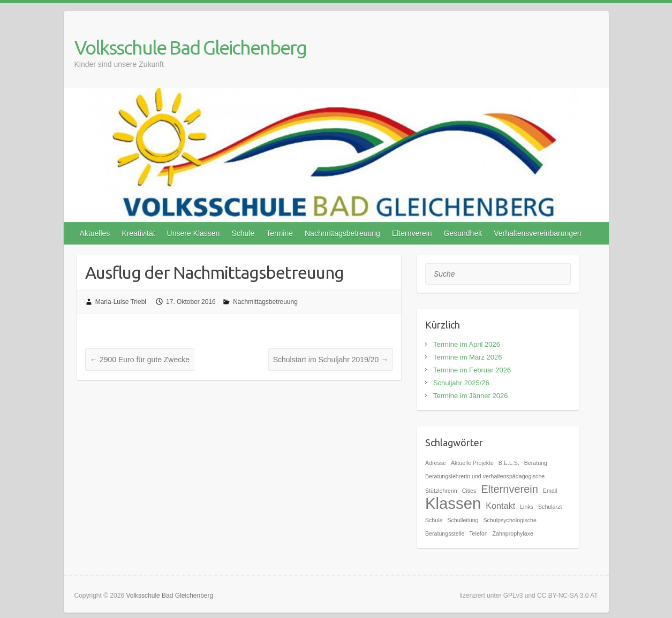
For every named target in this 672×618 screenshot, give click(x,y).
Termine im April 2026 (467, 344)
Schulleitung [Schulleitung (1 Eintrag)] (463, 520)
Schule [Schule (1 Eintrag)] (434, 520)
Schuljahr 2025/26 (461, 383)
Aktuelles (95, 233)
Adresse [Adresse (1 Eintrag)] (436, 463)
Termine (280, 233)
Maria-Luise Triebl (121, 302)
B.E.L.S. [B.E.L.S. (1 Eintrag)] (509, 463)
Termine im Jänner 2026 (470, 396)
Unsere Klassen (194, 233)
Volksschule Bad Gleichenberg (190, 47)
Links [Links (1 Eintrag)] (527, 507)
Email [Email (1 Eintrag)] (550, 491)
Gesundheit (463, 233)
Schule (243, 233)
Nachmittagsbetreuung (342, 233)
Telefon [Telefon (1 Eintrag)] (478, 533)
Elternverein (412, 233)
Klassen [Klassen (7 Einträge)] (453, 503)
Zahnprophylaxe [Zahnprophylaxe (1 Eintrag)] (513, 533)
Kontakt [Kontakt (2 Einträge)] (500, 506)
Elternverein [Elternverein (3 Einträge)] (509, 489)
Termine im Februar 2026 (472, 370)
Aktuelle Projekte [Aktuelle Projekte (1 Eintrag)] (472, 463)
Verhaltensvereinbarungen (537, 233)
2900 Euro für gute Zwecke (140, 360)
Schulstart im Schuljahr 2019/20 (331, 360)
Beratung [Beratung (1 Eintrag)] (536, 463)
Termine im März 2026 (468, 357)
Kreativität (138, 233)
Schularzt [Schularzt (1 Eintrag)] (550, 507)
